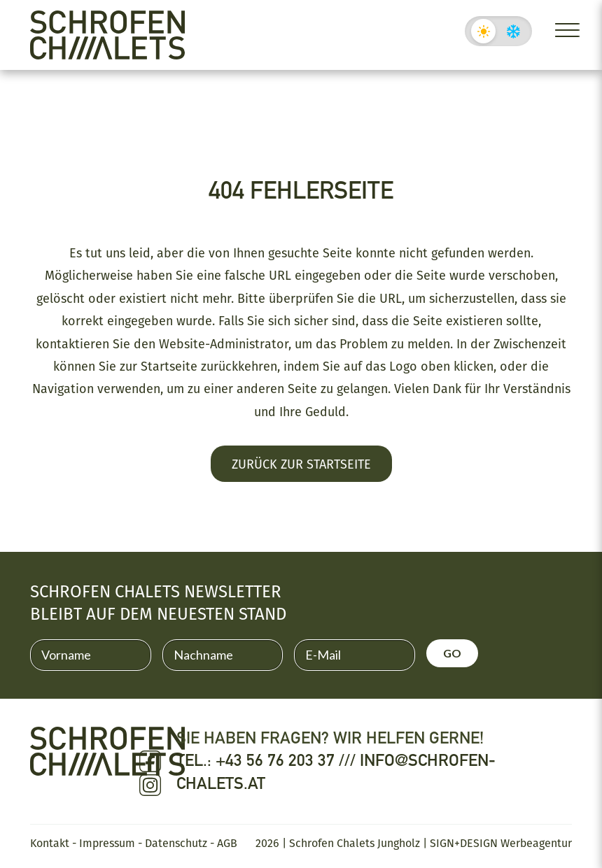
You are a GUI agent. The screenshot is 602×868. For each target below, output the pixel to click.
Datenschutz (176, 843)
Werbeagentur (536, 843)
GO (452, 653)
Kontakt (50, 843)
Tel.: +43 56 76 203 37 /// (268, 760)
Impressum (107, 843)
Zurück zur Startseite (301, 464)
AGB (227, 843)
